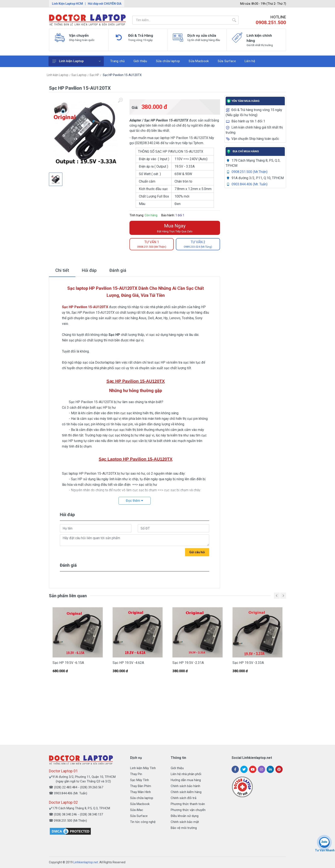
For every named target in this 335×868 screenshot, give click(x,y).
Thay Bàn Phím (141, 786)
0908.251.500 (271, 23)
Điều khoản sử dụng (185, 816)
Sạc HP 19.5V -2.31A (188, 663)
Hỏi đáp (89, 270)
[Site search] (181, 20)
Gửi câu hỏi (197, 552)
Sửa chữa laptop (142, 798)
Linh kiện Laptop (76, 61)
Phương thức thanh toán (188, 804)
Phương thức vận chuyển (188, 810)
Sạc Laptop (79, 75)
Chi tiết (62, 270)
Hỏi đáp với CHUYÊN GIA (105, 4)
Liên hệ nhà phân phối (186, 774)
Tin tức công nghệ (143, 822)
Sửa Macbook (140, 804)
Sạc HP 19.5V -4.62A (128, 663)
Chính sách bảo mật (185, 822)
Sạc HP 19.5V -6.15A (68, 663)
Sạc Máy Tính (140, 780)
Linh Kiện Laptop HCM (67, 4)
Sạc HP (94, 75)
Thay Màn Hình (140, 792)
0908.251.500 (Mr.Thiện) (250, 172)
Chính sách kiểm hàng (186, 792)
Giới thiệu (177, 768)
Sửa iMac (137, 810)
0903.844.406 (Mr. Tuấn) (250, 184)
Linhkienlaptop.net (86, 862)
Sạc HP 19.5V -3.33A (248, 663)
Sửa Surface (139, 816)
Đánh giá (118, 270)
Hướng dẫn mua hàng (186, 780)
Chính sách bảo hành (185, 786)
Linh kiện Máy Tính (143, 768)
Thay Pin (136, 774)
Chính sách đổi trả (184, 798)
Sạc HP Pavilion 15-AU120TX (122, 75)
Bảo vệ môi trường (184, 828)
